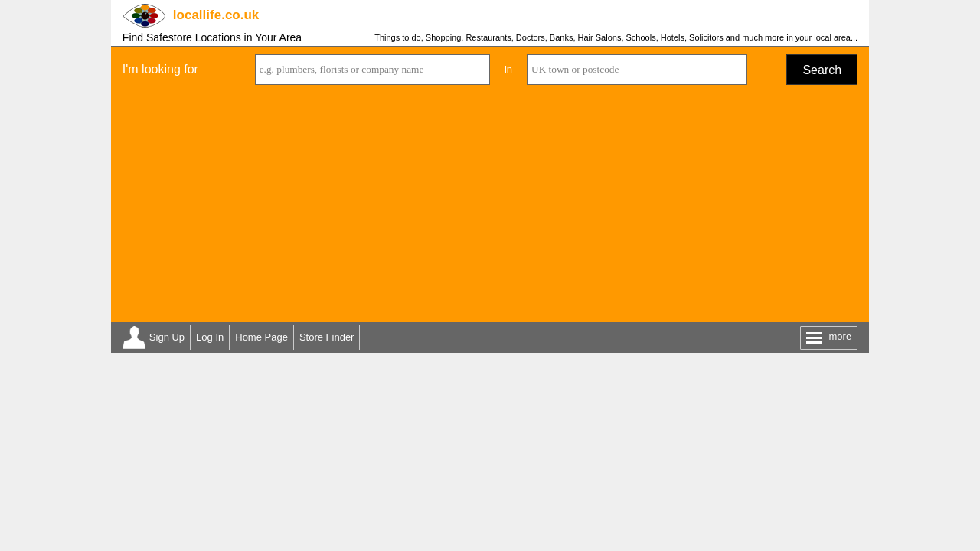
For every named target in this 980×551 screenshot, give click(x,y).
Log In (210, 337)
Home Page (261, 337)
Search (822, 70)
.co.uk (216, 15)
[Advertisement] (490, 207)
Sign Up (167, 337)
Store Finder (327, 337)
